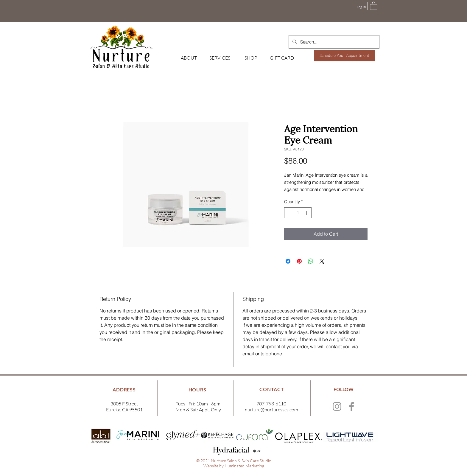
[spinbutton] (298, 213)
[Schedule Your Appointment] (344, 56)
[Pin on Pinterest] (299, 261)
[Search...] (333, 42)
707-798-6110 (271, 404)
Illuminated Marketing (244, 466)
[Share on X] (322, 261)
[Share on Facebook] (288, 261)
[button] (374, 6)
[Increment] (307, 213)
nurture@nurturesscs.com (271, 410)
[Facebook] (352, 406)
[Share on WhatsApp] (311, 261)
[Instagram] (337, 406)
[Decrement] (289, 213)
